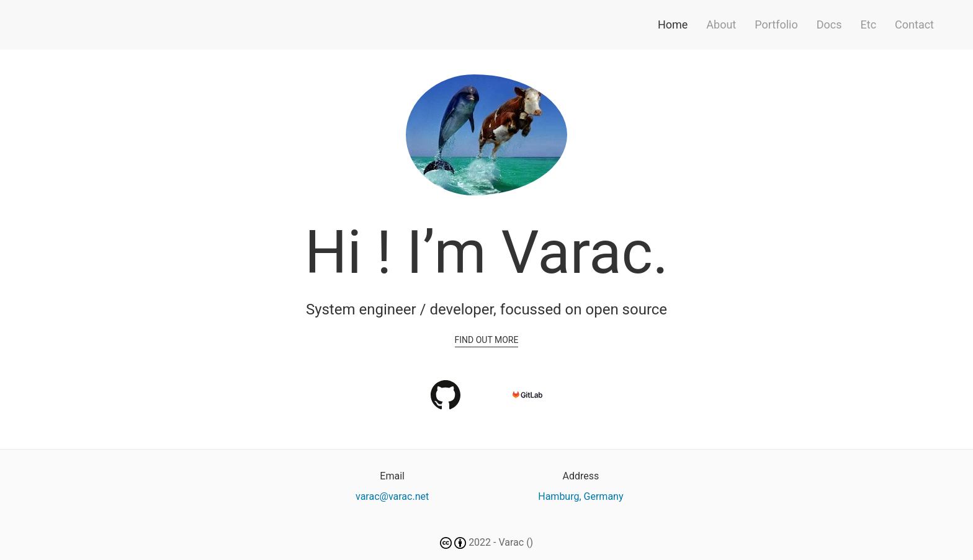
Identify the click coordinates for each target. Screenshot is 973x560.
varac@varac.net (392, 496)
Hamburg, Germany (581, 496)
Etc (869, 24)
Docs (829, 24)
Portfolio (776, 24)
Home (673, 24)
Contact (914, 24)
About (721, 24)
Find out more (487, 340)
